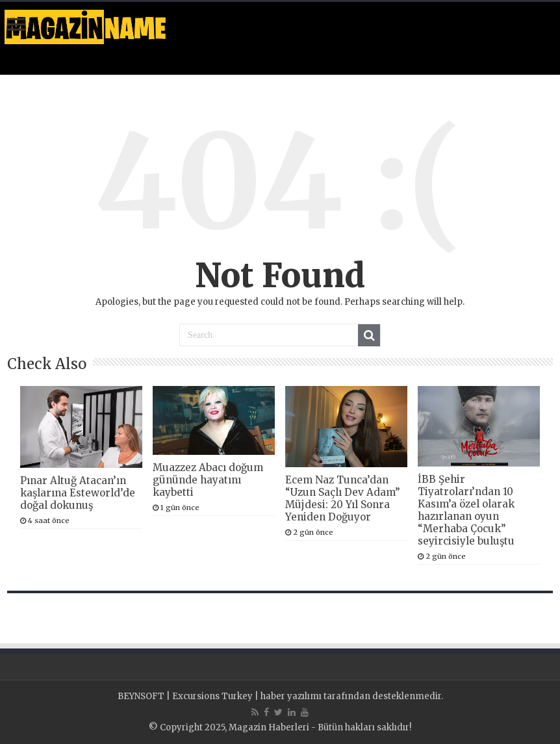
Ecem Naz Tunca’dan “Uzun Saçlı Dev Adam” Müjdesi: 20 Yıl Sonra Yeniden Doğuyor (343, 498)
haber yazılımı (291, 696)
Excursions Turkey (212, 696)
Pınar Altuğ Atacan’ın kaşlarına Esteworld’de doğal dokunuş (78, 493)
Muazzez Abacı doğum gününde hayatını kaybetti (208, 480)
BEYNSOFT (141, 696)
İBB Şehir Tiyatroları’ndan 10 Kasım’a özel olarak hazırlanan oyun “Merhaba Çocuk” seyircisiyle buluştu (466, 510)
